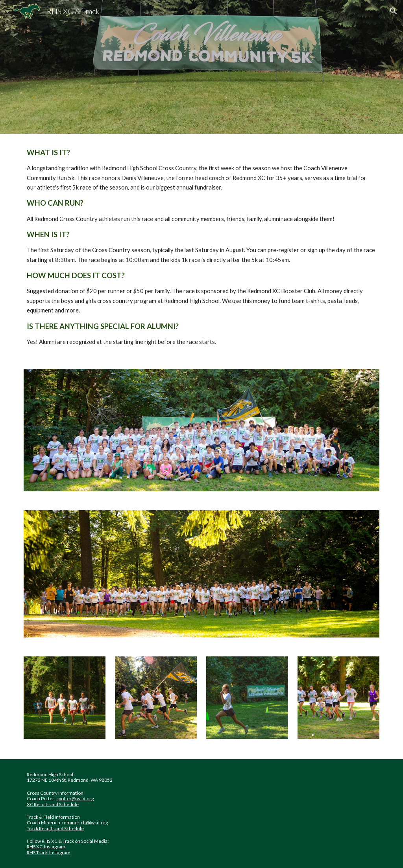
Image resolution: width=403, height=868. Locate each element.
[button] (394, 11)
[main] (202, 247)
